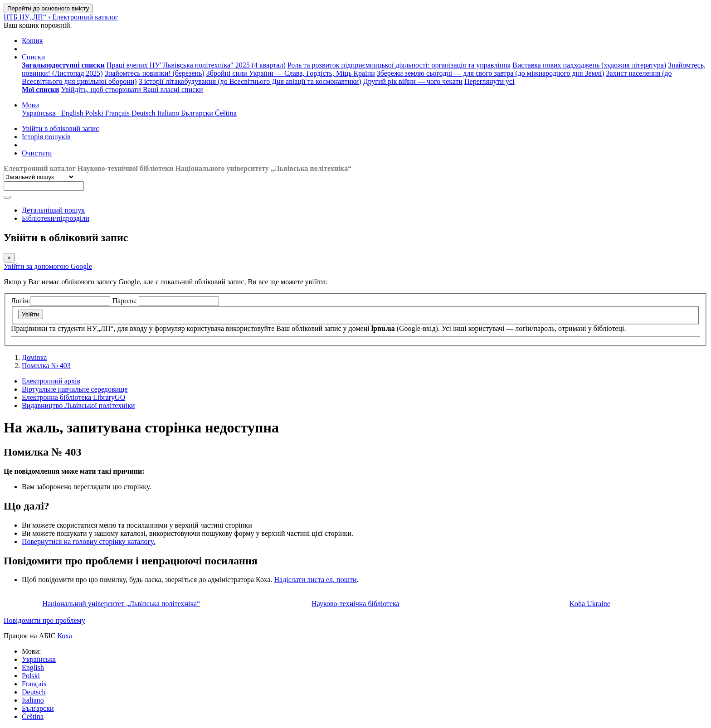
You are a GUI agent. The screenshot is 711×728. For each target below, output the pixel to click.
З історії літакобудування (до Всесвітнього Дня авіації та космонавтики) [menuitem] (250, 81)
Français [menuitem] (118, 113)
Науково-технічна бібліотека (355, 604)
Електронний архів (51, 381)
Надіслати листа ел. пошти (315, 580)
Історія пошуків (46, 137)
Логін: (20, 301)
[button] (32, 41)
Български (38, 708)
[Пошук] (7, 197)
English (33, 667)
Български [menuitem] (198, 113)
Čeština (33, 716)
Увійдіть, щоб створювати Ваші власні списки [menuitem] (132, 90)
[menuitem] (63, 65)
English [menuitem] (73, 113)
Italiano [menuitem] (169, 113)
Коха (64, 636)
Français (34, 684)
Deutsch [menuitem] (144, 113)
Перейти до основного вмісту (48, 8)
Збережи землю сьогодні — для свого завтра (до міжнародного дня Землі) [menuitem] (491, 73)
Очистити (37, 153)
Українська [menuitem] (41, 113)
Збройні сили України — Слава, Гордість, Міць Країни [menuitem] (291, 73)
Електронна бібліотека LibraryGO (73, 397)
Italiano (33, 700)
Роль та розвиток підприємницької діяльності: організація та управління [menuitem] (399, 65)
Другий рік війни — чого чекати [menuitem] (413, 81)
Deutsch (34, 692)
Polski (31, 676)
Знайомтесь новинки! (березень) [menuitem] (155, 73)
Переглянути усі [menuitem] (489, 81)
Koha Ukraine (590, 604)
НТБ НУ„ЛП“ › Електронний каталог (61, 17)
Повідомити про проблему (44, 620)
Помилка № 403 (46, 366)
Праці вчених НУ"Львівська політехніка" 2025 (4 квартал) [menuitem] (196, 65)
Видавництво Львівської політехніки (78, 405)
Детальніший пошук (53, 210)
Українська (39, 659)
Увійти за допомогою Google (48, 266)
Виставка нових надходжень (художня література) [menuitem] (589, 65)
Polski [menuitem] (95, 113)
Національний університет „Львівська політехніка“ (121, 604)
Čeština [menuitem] (226, 113)
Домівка (34, 357)
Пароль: (125, 301)
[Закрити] (9, 258)
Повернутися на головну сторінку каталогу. (88, 541)
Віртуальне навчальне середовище (75, 389)
